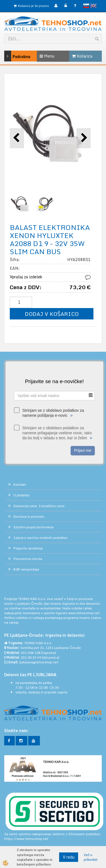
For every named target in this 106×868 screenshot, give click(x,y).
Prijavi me (83, 450)
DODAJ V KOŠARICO (52, 314)
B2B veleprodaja (26, 569)
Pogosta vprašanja (28, 548)
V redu (69, 857)
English (93, 6)
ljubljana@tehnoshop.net (39, 662)
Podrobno (11, 56)
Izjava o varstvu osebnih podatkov (40, 538)
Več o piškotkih (91, 857)
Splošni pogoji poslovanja (33, 527)
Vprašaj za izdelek (26, 277)
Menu (47, 56)
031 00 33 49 (31, 657)
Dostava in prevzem (29, 516)
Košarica (82, 56)
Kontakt (20, 484)
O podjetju (21, 495)
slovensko (86, 6)
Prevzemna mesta (28, 559)
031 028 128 (31, 653)
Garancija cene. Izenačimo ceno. (39, 506)
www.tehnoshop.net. (84, 613)
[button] (84, 138)
